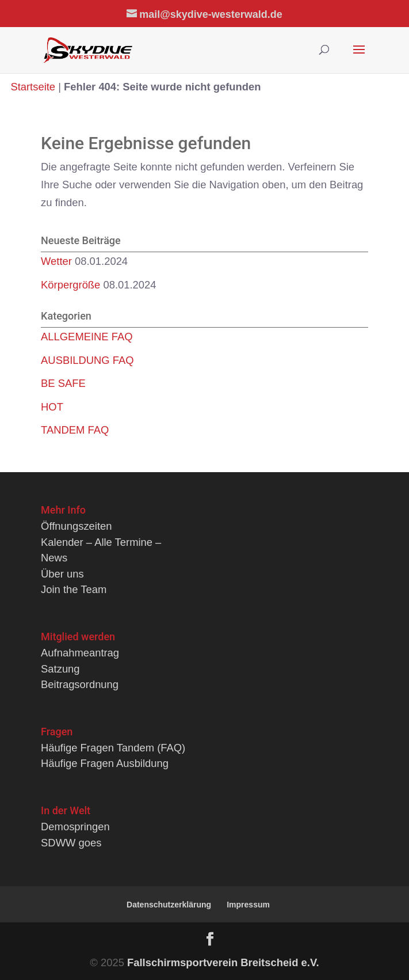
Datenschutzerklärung (169, 905)
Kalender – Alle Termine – (101, 542)
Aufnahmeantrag (80, 653)
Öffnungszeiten (76, 526)
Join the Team (74, 589)
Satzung (60, 669)
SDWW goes (71, 843)
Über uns (62, 574)
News (54, 558)
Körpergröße (70, 285)
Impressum (248, 905)
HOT (52, 407)
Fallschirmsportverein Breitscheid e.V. (223, 962)
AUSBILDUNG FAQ (87, 360)
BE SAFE (63, 383)
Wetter (56, 261)
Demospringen (75, 827)
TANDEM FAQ (75, 430)
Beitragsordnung (80, 684)
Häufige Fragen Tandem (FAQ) (113, 748)
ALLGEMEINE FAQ (87, 337)
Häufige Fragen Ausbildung (105, 763)
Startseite (33, 87)
